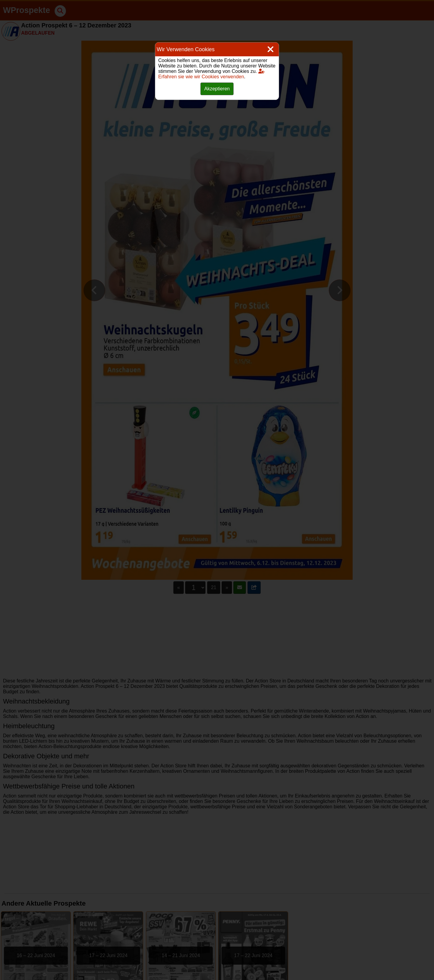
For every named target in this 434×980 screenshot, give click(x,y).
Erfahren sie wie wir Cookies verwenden (211, 74)
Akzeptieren (217, 89)
